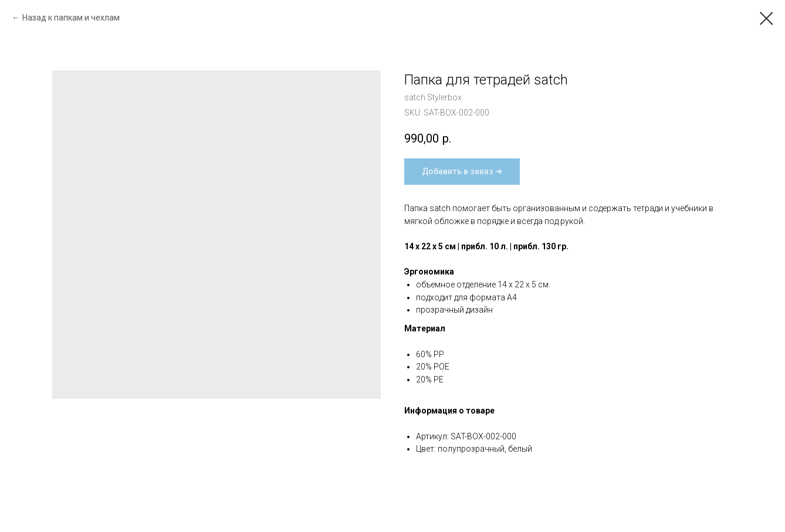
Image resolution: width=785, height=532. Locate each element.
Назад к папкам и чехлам (71, 18)
